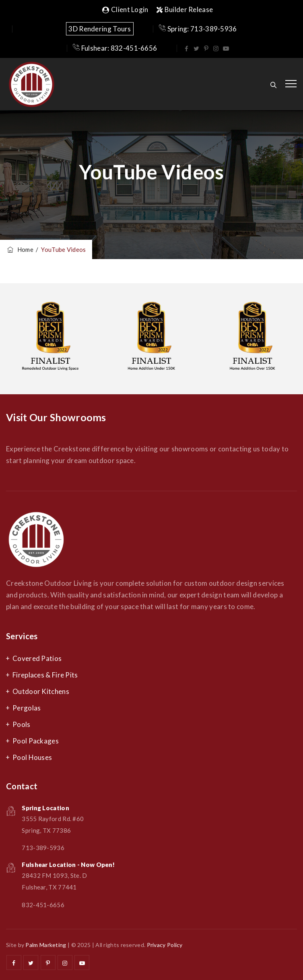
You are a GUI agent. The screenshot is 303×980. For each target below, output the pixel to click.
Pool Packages (36, 741)
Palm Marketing (46, 945)
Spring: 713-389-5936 (198, 29)
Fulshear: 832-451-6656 (115, 48)
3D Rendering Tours (100, 29)
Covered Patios (37, 658)
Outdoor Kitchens (41, 691)
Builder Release (185, 9)
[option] (50, 339)
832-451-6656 (43, 905)
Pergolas (27, 708)
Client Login (125, 9)
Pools (22, 724)
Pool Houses (32, 757)
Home (20, 249)
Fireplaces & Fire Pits (45, 675)
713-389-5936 (43, 848)
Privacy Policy (165, 945)
